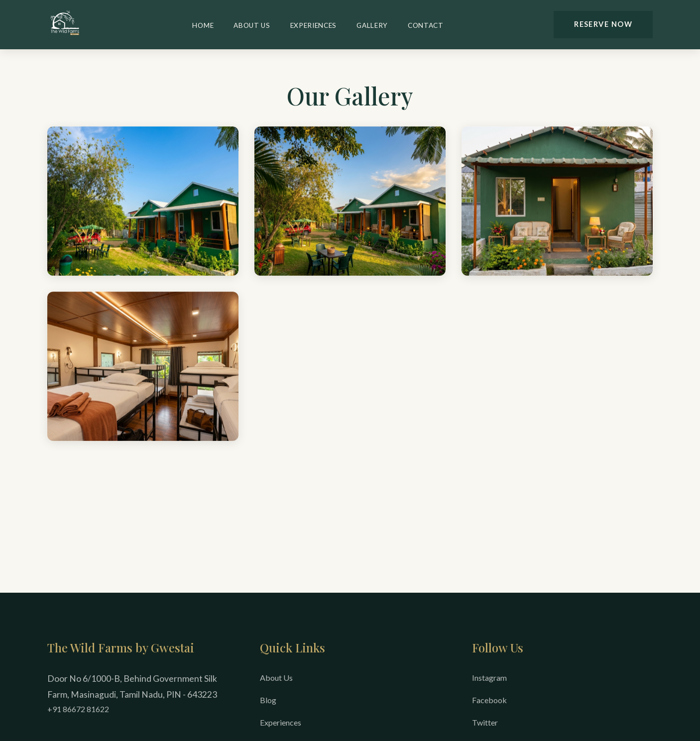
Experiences (313, 25)
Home (203, 25)
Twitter (485, 722)
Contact (426, 25)
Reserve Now (603, 24)
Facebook (489, 700)
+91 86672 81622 (78, 709)
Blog (268, 700)
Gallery (372, 25)
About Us (252, 25)
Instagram (489, 678)
